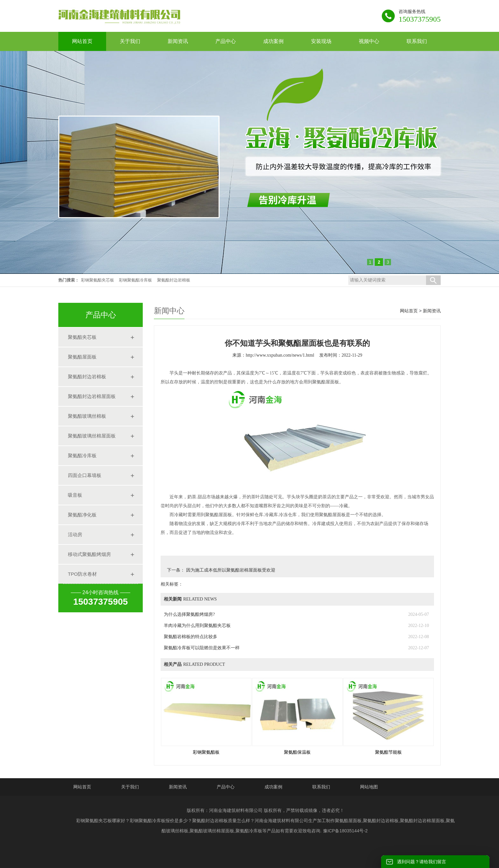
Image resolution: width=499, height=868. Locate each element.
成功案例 (273, 787)
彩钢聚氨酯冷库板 (135, 280)
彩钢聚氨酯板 (206, 752)
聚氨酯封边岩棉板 (174, 280)
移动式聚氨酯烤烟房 (89, 554)
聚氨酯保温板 (297, 752)
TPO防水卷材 (82, 574)
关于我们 (130, 787)
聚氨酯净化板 (82, 515)
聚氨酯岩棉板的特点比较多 (191, 637)
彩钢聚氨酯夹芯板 (98, 280)
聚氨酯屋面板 (82, 357)
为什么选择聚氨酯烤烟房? (189, 614)
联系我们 (321, 787)
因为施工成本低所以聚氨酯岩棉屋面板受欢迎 (230, 570)
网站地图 (369, 787)
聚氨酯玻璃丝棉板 (87, 416)
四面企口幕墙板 (85, 475)
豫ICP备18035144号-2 (345, 831)
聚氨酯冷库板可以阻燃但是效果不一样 (202, 648)
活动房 (75, 534)
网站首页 (409, 311)
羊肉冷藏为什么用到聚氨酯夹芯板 (197, 626)
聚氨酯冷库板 (82, 455)
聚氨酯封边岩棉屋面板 (92, 396)
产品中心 (226, 787)
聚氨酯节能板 (388, 752)
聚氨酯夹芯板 (82, 337)
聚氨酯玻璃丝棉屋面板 (92, 436)
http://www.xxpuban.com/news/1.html (280, 355)
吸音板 (75, 495)
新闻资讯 (432, 311)
